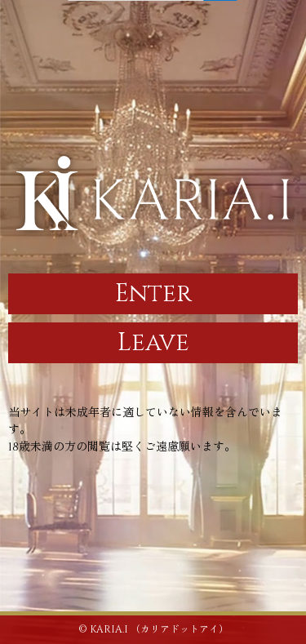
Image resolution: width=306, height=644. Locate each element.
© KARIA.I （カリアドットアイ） (153, 629)
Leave (153, 343)
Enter (153, 294)
